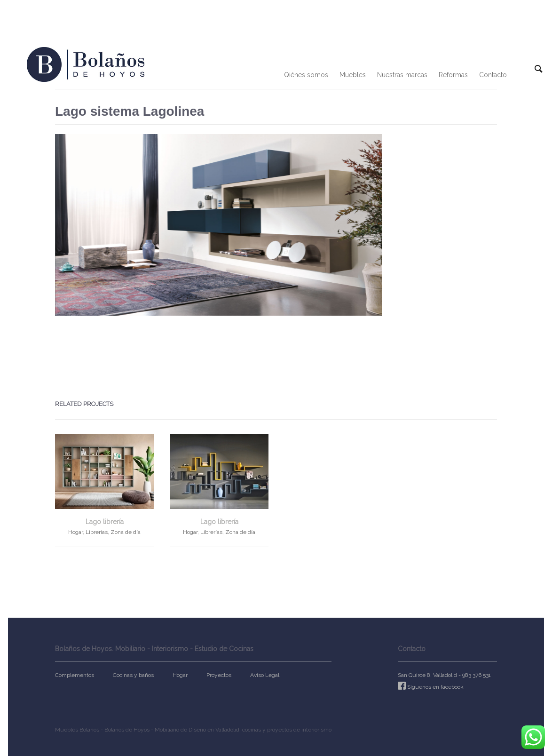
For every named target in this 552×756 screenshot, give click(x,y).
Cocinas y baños (133, 675)
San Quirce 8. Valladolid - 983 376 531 (444, 675)
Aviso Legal (265, 675)
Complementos (75, 675)
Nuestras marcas (402, 75)
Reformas (453, 75)
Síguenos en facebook (435, 687)
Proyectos (219, 675)
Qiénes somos (306, 75)
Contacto (493, 75)
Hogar (180, 675)
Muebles (353, 75)
